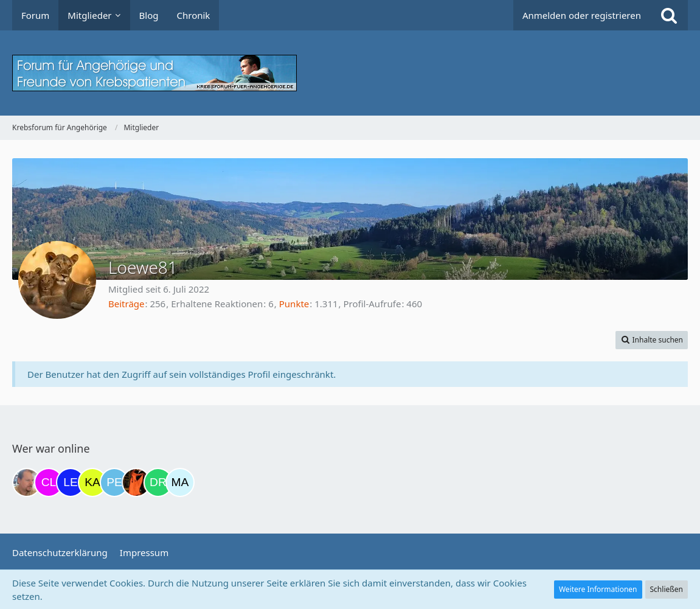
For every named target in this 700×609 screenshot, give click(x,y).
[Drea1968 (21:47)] (158, 482)
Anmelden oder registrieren (582, 15)
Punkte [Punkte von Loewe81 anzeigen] (294, 304)
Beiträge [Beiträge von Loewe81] (126, 304)
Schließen (667, 589)
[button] (652, 340)
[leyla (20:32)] (71, 482)
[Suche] (669, 15)
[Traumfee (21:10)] (136, 482)
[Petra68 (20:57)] (114, 482)
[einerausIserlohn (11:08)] (27, 482)
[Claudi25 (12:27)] (49, 482)
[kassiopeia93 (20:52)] (92, 482)
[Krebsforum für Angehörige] (350, 73)
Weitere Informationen (598, 589)
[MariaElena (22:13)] (180, 482)
